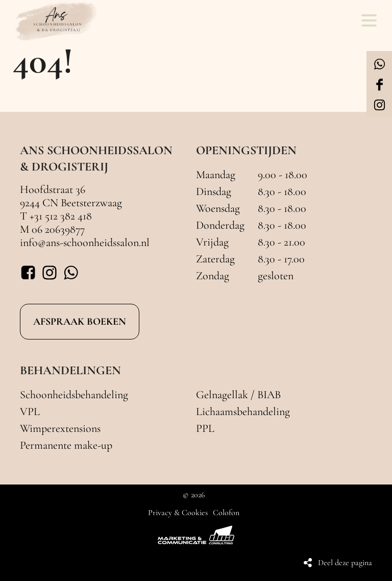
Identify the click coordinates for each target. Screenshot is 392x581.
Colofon (226, 513)
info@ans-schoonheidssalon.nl (85, 243)
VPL (30, 411)
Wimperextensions (60, 428)
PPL (205, 428)
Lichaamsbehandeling (243, 411)
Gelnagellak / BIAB (238, 395)
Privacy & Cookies (178, 513)
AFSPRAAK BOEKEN (80, 322)
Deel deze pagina (345, 563)
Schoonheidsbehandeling (74, 395)
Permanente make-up (66, 445)
